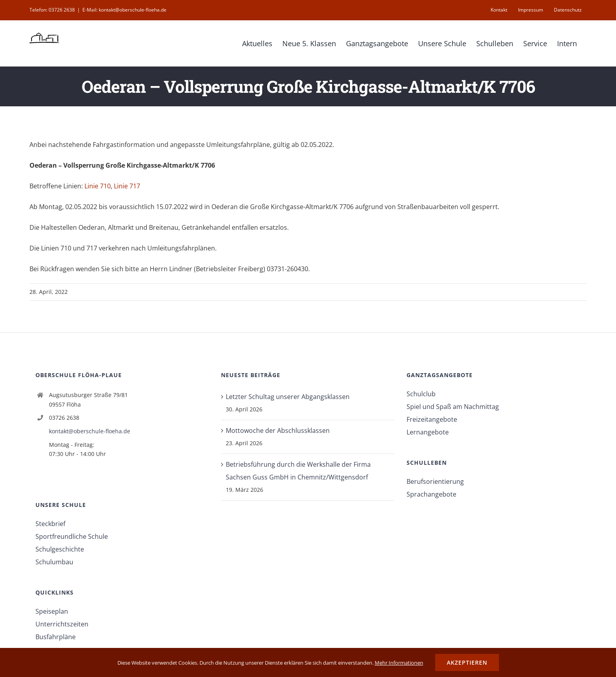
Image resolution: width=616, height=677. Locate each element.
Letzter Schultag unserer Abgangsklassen (288, 397)
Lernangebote (428, 432)
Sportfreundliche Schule (72, 536)
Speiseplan (52, 611)
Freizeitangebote (432, 419)
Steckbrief (50, 524)
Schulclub (421, 394)
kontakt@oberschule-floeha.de (90, 431)
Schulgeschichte (60, 549)
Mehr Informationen (399, 663)
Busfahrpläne (56, 637)
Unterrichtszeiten (62, 624)
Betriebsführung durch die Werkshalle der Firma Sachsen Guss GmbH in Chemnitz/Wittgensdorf (298, 471)
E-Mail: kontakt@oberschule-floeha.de (124, 10)
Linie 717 (127, 186)
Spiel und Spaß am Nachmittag (453, 407)
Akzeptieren (467, 662)
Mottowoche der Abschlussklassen (278, 430)
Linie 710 (98, 186)
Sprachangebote (431, 494)
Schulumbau (54, 562)
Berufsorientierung (435, 481)
